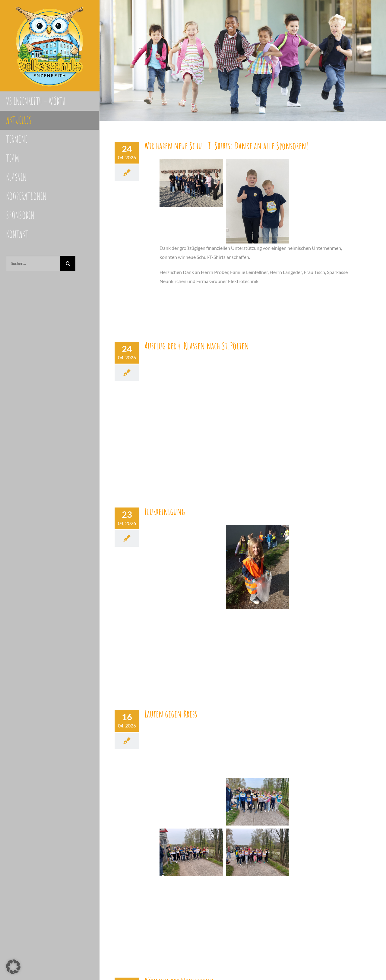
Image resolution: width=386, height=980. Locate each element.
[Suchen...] (33, 263)
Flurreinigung (165, 511)
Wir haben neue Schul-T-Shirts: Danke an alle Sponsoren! (226, 146)
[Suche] (68, 263)
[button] (13, 967)
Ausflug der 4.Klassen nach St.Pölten (197, 346)
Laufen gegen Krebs (171, 714)
